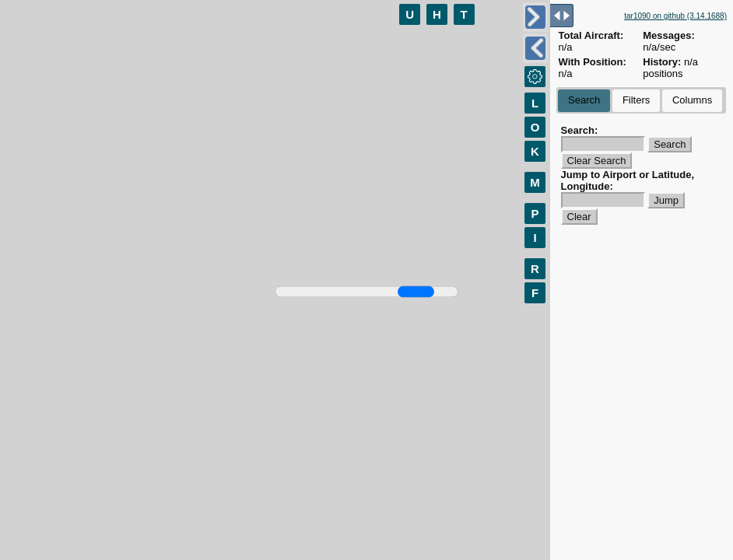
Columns (692, 100)
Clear (579, 217)
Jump (666, 200)
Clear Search (597, 161)
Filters (636, 100)
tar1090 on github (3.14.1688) (675, 16)
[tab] (584, 101)
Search (584, 100)
